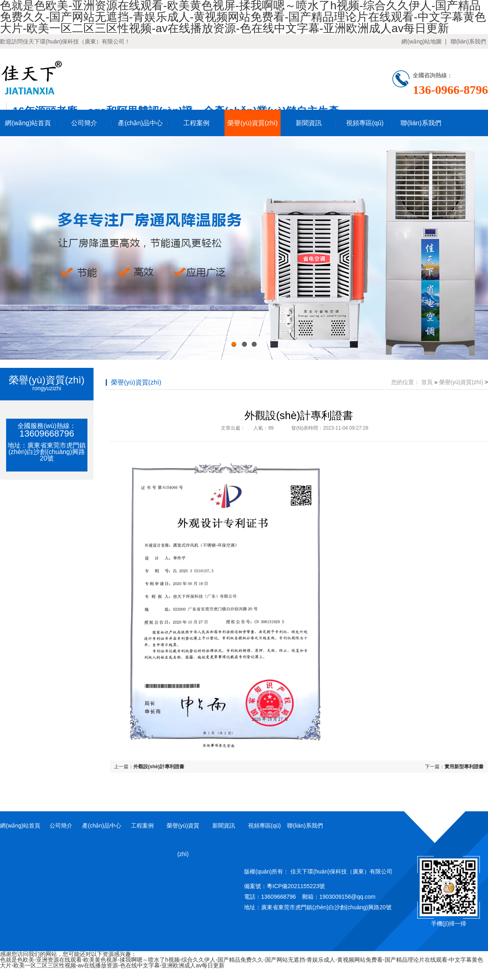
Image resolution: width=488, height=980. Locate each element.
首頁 (427, 382)
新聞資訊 (309, 123)
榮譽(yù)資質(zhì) (253, 123)
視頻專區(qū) (365, 123)
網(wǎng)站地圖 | (424, 41)
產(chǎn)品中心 (140, 123)
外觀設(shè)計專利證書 (159, 767)
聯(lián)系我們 (468, 41)
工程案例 (196, 123)
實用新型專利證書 (464, 767)
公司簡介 (84, 123)
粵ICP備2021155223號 (296, 886)
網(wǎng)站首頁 (28, 123)
